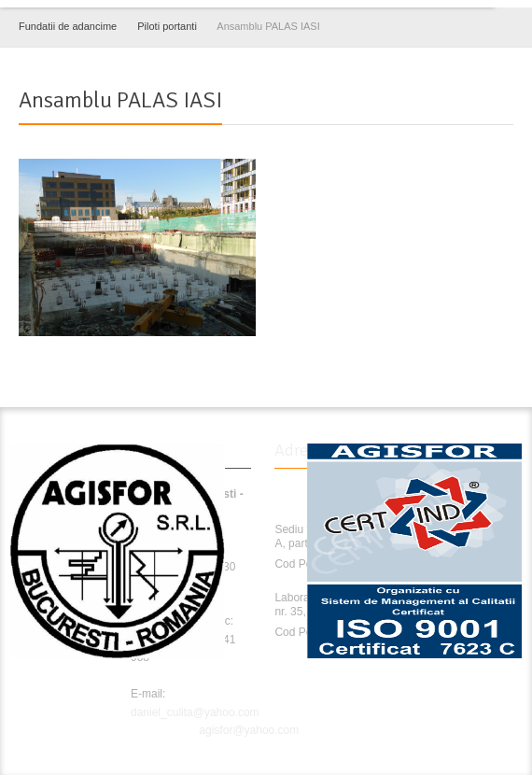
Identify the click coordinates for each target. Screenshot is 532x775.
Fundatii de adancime (68, 26)
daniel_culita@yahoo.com (195, 712)
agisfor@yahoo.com (249, 730)
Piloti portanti (167, 26)
